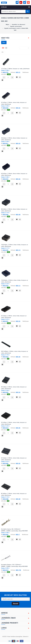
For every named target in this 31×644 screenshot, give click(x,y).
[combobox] (24, 48)
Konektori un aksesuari (19, 24)
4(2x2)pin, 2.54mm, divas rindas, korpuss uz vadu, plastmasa (14, 139)
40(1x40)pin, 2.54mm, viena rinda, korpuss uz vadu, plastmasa (15, 352)
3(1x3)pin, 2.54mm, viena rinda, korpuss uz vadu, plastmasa (14, 317)
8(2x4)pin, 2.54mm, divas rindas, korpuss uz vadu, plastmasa (14, 210)
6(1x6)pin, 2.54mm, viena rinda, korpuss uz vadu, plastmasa (14, 459)
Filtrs (4, 42)
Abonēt (15, 604)
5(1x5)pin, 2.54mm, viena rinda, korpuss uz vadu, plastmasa (14, 423)
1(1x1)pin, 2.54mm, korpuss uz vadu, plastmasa (15, 69)
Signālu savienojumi (16, 26)
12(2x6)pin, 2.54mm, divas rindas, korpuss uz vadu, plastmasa (15, 281)
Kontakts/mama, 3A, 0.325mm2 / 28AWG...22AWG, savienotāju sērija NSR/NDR (14, 530)
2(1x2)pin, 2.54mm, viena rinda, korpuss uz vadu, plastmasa (14, 103)
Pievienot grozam (2, 80)
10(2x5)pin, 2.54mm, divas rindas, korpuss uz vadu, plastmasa (15, 246)
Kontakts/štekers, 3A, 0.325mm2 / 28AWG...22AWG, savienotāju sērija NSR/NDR (14, 566)
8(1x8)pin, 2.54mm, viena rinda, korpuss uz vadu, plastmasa (14, 494)
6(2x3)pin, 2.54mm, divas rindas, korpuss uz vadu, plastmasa (14, 174)
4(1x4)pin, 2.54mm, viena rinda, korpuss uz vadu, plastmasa (14, 388)
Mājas (8, 24)
